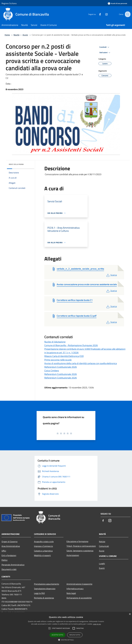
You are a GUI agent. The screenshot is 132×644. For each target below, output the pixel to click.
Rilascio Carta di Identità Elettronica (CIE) (64, 356)
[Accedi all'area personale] (117, 3)
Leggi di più (97, 624)
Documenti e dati (9, 569)
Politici (5, 560)
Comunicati (104, 546)
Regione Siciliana (9, 3)
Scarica (111, 275)
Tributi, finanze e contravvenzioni (81, 546)
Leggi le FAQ (39, 593)
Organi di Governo (9, 542)
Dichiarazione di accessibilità (79, 598)
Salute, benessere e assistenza (80, 551)
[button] (66, 640)
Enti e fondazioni (9, 555)
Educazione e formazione (77, 541)
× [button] (130, 614)
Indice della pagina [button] (16, 164)
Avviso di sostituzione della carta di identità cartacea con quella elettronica (81, 363)
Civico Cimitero (52, 371)
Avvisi (25, 35)
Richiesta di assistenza (44, 598)
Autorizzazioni (73, 555)
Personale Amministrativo (13, 565)
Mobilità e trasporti (42, 555)
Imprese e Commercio (43, 546)
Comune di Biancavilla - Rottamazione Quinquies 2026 (71, 345)
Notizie (102, 542)
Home (7, 35)
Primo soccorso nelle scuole (58, 360)
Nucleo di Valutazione (55, 342)
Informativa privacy (75, 589)
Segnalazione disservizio (45, 589)
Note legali (71, 593)
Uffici (4, 551)
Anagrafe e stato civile (44, 542)
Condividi (105, 47)
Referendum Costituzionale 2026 (61, 367)
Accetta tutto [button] (57, 635)
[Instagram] (104, 14)
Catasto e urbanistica (43, 551)
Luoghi (102, 563)
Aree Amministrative (11, 546)
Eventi (102, 568)
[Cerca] (127, 14)
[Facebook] (98, 14)
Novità (16, 35)
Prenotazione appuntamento (47, 584)
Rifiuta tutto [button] (75, 635)
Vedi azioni (105, 53)
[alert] (66, 628)
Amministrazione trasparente (79, 584)
